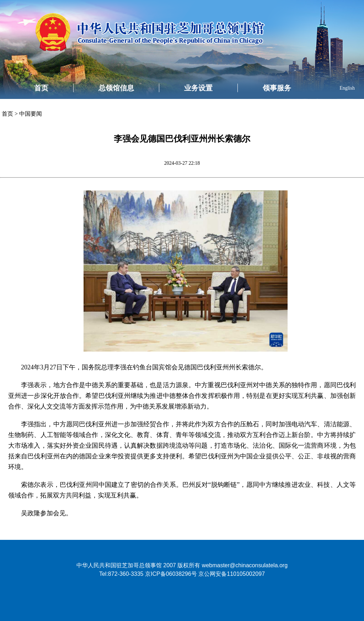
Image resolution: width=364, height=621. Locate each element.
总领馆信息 (116, 88)
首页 (41, 88)
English (347, 88)
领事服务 (277, 88)
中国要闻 (31, 114)
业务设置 (198, 88)
